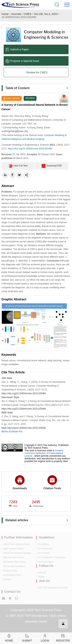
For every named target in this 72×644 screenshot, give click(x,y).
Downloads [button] (20, 483)
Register (63, 638)
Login (45, 638)
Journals (16, 14)
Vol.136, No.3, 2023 (46, 14)
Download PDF (52, 166)
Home (5, 14)
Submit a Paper (17, 49)
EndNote (14, 432)
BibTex (5, 432)
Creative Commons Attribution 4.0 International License (44, 453)
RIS (21, 432)
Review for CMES (37, 72)
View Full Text (18, 166)
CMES (27, 14)
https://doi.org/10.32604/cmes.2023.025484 (30, 149)
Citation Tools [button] (52, 483)
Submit (27, 638)
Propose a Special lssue (22, 61)
